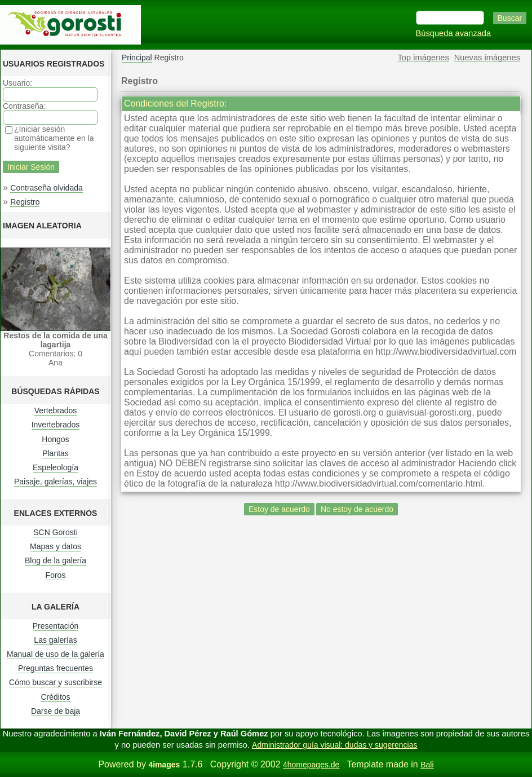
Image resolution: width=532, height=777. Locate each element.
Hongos (55, 439)
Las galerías (55, 640)
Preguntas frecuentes (56, 668)
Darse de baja (56, 711)
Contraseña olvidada (46, 188)
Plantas (56, 453)
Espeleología (56, 467)
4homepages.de (311, 765)
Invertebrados (56, 425)
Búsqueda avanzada (454, 33)
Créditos (55, 697)
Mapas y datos (56, 546)
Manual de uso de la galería (56, 654)
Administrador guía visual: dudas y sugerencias (334, 745)
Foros (56, 575)
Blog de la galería (56, 560)
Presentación (56, 626)
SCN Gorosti (56, 532)
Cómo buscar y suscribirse (56, 682)
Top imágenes (424, 58)
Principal (137, 58)
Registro (25, 202)
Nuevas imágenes (487, 58)
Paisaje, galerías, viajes (56, 482)
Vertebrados (56, 410)
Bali (427, 765)
